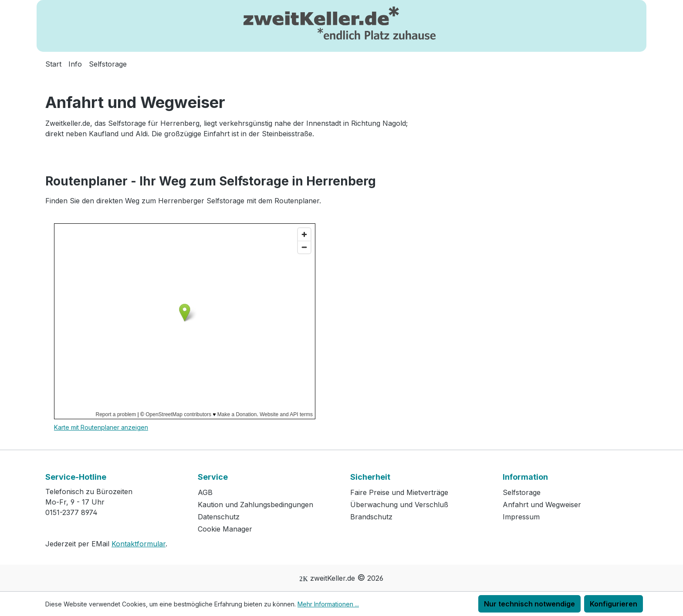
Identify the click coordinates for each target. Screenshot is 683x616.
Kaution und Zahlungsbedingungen (255, 505)
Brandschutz (371, 517)
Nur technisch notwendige (529, 604)
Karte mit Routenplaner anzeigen (101, 427)
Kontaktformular (139, 544)
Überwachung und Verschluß (399, 505)
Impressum (521, 517)
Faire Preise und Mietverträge (399, 492)
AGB (205, 492)
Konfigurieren (614, 604)
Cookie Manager (225, 529)
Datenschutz (219, 517)
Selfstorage (522, 492)
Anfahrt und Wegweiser (542, 505)
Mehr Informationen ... (328, 604)
